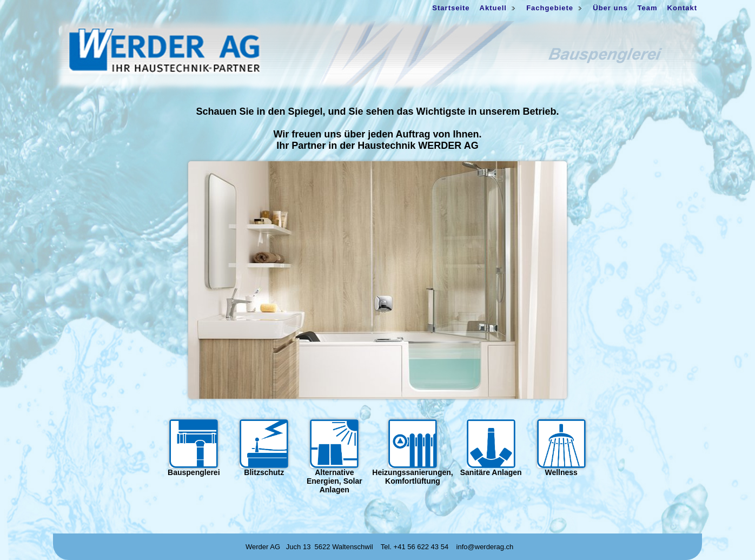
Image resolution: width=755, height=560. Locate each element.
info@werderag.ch (485, 547)
